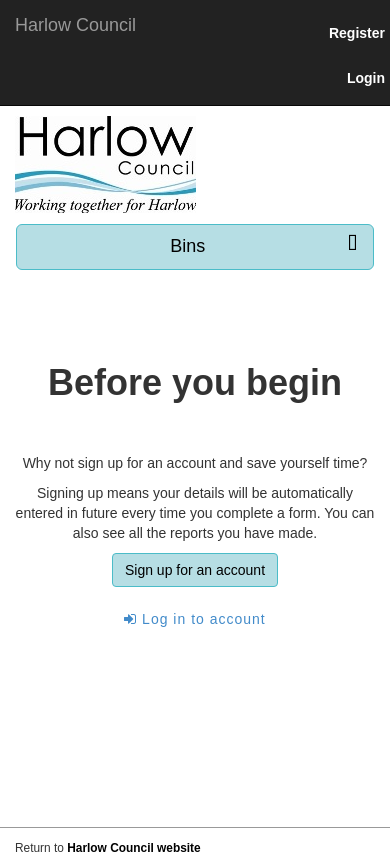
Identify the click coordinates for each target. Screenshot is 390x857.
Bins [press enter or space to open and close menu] (263, 245)
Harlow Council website (133, 848)
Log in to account (195, 619)
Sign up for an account (195, 570)
